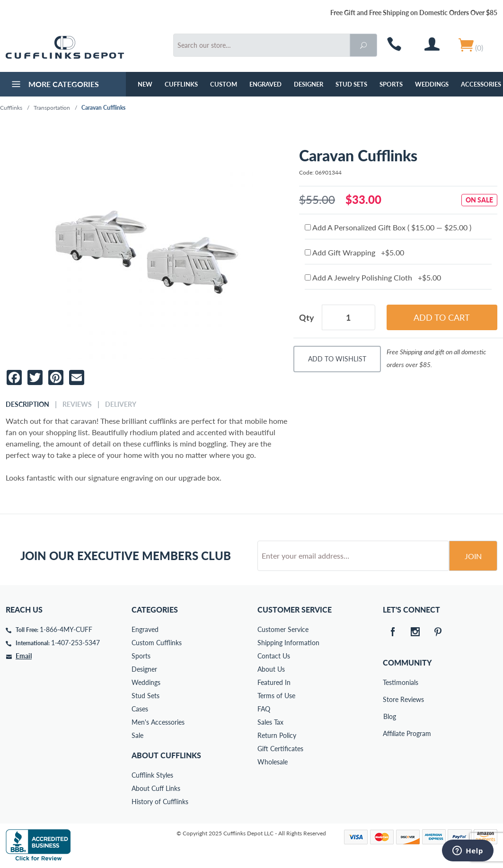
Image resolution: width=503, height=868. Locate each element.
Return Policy (277, 735)
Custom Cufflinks (157, 643)
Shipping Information (288, 643)
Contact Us (274, 656)
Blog (390, 716)
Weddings (432, 84)
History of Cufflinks (160, 802)
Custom (224, 84)
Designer (309, 84)
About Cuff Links (156, 788)
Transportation (52, 108)
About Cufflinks (166, 755)
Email (24, 656)
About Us (271, 669)
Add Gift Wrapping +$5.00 (354, 252)
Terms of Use (276, 696)
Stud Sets (351, 84)
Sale (137, 735)
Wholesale (273, 762)
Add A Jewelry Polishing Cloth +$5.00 (373, 277)
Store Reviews (389, 699)
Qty (307, 317)
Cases (140, 709)
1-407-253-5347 (75, 643)
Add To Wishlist (337, 359)
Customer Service (283, 629)
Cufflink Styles (152, 775)
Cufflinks (181, 84)
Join (473, 556)
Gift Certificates (280, 749)
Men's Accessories (158, 722)
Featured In (274, 682)
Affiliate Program (389, 733)
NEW (145, 84)
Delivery (121, 404)
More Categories (54, 85)
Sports (391, 84)
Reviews (77, 404)
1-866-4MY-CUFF (66, 629)
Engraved (265, 84)
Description (27, 404)
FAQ (264, 709)
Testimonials (389, 682)
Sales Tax (270, 722)
